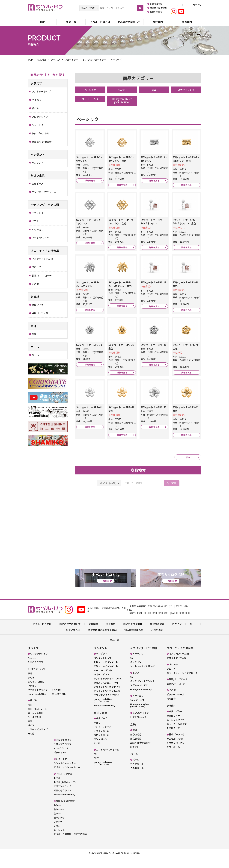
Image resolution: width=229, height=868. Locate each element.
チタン (57, 837)
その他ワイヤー (174, 739)
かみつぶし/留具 (175, 750)
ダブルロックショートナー (67, 779)
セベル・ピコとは (100, 22)
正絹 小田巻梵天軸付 (140, 754)
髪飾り (97, 734)
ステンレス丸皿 (36, 724)
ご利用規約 (157, 641)
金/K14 (57, 825)
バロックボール (101, 746)
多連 (30, 685)
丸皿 (30, 716)
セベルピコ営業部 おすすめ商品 (70, 845)
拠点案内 (187, 22)
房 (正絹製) (136, 750)
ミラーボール (173, 758)
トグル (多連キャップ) (65, 794)
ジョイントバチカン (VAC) (107, 702)
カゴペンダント (101, 686)
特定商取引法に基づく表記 (102, 641)
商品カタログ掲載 (133, 635)
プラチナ (58, 833)
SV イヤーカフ (137, 711)
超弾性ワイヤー (174, 727)
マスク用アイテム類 (177, 669)
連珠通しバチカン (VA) (106, 694)
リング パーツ (101, 751)
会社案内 (158, 22)
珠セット (135, 758)
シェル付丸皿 (34, 728)
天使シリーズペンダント (106, 678)
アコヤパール (137, 775)
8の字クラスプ (61, 760)
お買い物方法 (73, 641)
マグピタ (32, 697)
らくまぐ (32, 689)
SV (132, 669)
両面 (30, 732)
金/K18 (57, 817)
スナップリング (186, 90)
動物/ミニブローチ (176, 695)
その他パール (137, 779)
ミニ (154, 90)
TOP (30, 60)
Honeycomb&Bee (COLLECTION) (124, 101)
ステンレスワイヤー (177, 731)
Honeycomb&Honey (64, 806)
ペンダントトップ (103, 669)
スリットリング (90, 99)
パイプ (31, 737)
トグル (57, 789)
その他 (31, 745)
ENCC (97, 769)
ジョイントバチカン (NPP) (107, 698)
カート (193, 635)
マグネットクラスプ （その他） (45, 701)
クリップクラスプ (62, 756)
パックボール (60, 764)
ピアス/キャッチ (138, 729)
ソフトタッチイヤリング (142, 678)
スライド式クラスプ (38, 741)
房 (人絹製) (136, 746)
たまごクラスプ (36, 673)
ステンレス (59, 841)
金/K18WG (59, 821)
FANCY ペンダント (103, 682)
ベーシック (90, 90)
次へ (188, 475)
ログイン (177, 635)
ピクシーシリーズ (175, 706)
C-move (32, 669)
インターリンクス (103, 738)
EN (95, 765)
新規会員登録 (157, 635)
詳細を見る (90, 184)
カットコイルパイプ (177, 735)
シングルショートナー (65, 775)
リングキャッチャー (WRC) (108, 690)
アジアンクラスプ (62, 798)
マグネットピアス (139, 697)
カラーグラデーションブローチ (182, 684)
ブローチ (171, 680)
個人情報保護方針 (134, 641)
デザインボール (101, 742)
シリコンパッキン (175, 754)
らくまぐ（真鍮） (37, 693)
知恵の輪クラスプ (62, 802)
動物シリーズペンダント (106, 673)
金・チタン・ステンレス (142, 692)
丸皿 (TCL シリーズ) (38, 720)
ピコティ (122, 90)
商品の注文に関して (129, 22)
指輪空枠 (171, 710)
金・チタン (136, 673)
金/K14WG (59, 829)
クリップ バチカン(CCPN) (106, 706)
